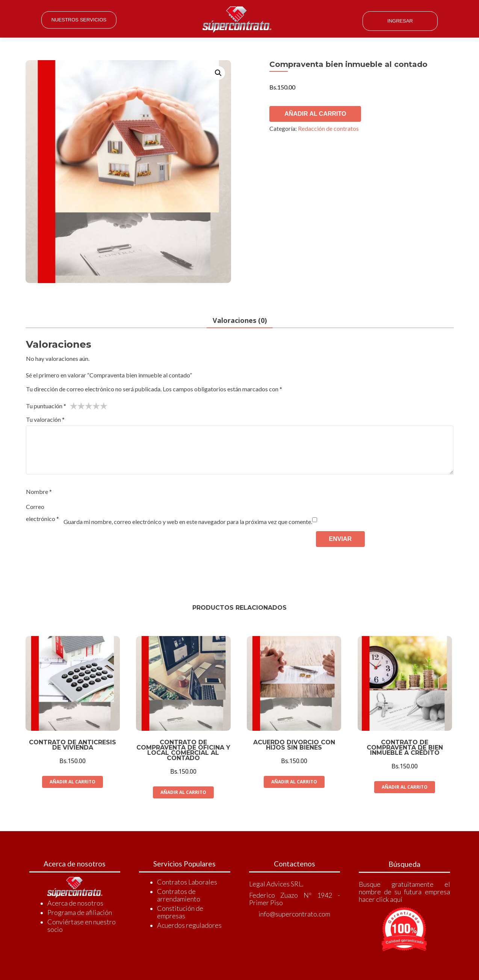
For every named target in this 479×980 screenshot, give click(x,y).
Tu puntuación (46, 406)
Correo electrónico (42, 513)
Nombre (39, 492)
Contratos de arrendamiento (179, 895)
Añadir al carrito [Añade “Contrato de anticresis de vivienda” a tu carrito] (73, 782)
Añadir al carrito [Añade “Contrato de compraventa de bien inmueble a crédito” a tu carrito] (405, 787)
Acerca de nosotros (75, 903)
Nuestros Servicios (79, 20)
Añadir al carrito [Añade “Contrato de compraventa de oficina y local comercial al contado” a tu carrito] (183, 792)
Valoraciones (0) (240, 321)
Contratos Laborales (187, 882)
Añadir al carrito (315, 114)
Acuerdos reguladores (189, 925)
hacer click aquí (381, 899)
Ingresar (400, 21)
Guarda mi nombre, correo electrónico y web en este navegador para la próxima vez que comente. (188, 522)
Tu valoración (45, 420)
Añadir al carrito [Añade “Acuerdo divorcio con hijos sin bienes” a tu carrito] (294, 782)
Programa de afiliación (80, 912)
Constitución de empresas (180, 912)
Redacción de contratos (328, 128)
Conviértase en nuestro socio (82, 925)
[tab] (240, 321)
